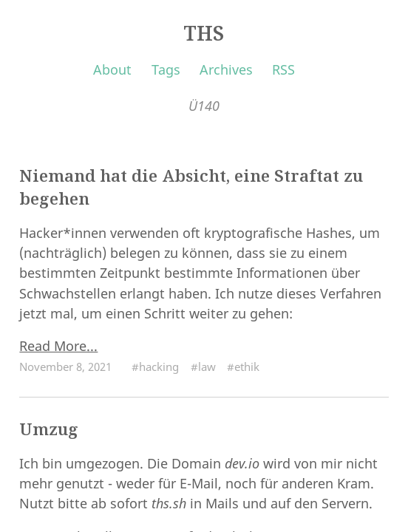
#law (203, 366)
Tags (166, 69)
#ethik (243, 366)
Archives (226, 69)
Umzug (49, 429)
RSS (283, 69)
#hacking (155, 366)
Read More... (58, 346)
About (112, 69)
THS (204, 33)
